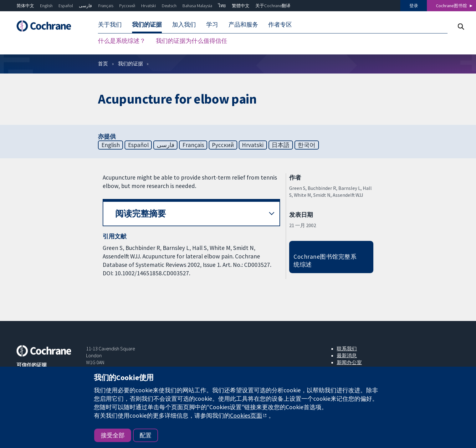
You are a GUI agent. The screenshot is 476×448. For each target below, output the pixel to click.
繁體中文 (241, 6)
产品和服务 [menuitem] (243, 24)
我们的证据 (131, 64)
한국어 (307, 145)
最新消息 (347, 355)
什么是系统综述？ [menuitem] (122, 41)
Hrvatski (148, 6)
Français (106, 6)
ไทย (222, 6)
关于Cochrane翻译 (273, 6)
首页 (103, 64)
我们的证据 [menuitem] (147, 24)
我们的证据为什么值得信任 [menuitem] (192, 41)
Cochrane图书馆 (451, 6)
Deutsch (169, 6)
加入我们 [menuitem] (184, 24)
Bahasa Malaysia (197, 6)
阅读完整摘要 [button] (141, 214)
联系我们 (347, 349)
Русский (127, 6)
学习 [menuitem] (212, 24)
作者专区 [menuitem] (280, 24)
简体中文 (25, 6)
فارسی (85, 6)
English (46, 6)
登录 (414, 6)
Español (66, 6)
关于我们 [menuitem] (110, 24)
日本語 (281, 145)
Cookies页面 (246, 415)
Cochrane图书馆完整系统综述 (325, 260)
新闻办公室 (349, 362)
